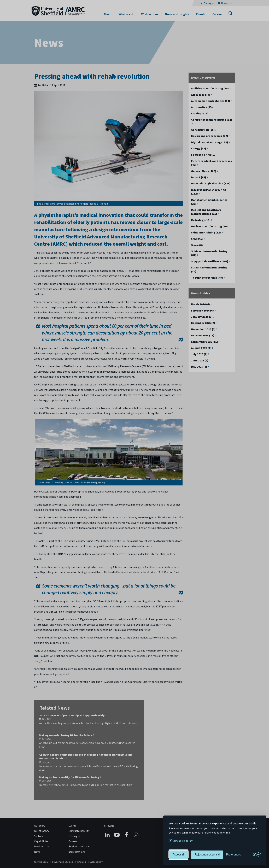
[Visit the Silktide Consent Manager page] (257, 855)
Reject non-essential (207, 855)
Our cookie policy (182, 841)
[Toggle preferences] (235, 855)
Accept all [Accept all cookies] (179, 855)
